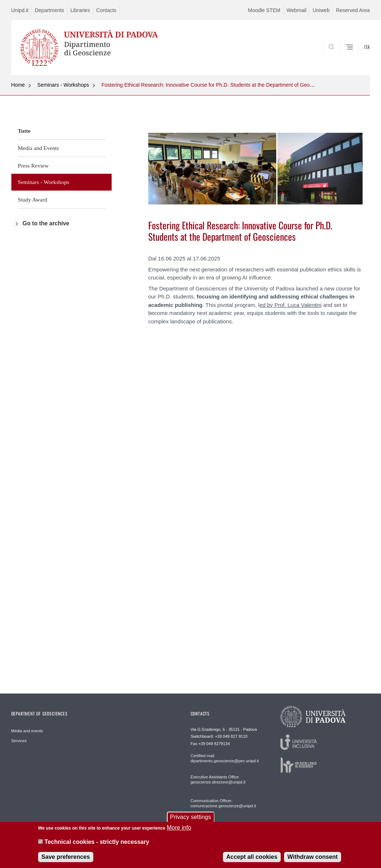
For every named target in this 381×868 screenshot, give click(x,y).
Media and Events (39, 148)
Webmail (296, 10)
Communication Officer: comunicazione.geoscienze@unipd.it (223, 803)
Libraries (80, 10)
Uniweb (321, 10)
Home (18, 85)
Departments (49, 10)
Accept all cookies (252, 857)
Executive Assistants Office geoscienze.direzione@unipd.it (218, 779)
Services (19, 741)
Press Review (33, 166)
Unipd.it (20, 10)
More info (179, 828)
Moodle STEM (264, 10)
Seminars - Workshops (63, 85)
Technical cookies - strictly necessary (97, 842)
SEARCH (339, 57)
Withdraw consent (313, 857)
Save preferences (66, 857)
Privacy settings (190, 817)
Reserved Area (353, 10)
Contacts (106, 10)
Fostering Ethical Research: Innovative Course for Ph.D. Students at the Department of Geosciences (215, 85)
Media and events (27, 731)
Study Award (33, 200)
